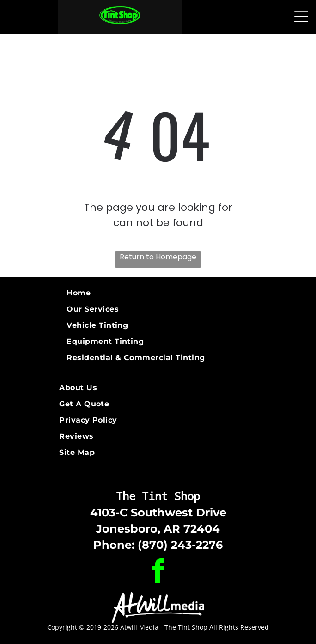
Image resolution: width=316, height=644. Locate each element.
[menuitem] (158, 293)
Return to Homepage (158, 257)
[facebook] (158, 573)
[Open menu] (301, 17)
